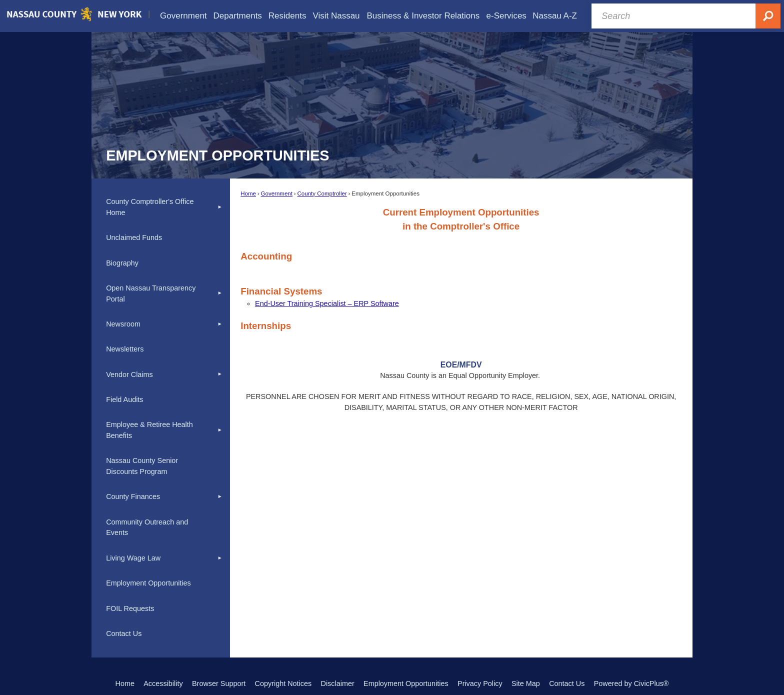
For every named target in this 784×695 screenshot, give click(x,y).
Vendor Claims (129, 374)
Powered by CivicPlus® (631, 683)
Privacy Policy (480, 683)
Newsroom (123, 324)
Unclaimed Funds (134, 237)
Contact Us (124, 633)
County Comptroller (322, 193)
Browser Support (219, 683)
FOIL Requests (130, 608)
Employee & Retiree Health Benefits (149, 430)
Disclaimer (338, 683)
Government (277, 193)
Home (248, 193)
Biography (122, 263)
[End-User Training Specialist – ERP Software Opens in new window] (327, 303)
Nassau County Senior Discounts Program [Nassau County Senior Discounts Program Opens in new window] (142, 466)
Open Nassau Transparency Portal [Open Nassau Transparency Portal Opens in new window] (151, 293)
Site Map (526, 683)
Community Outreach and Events (147, 527)
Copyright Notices (283, 683)
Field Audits (124, 399)
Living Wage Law (133, 558)
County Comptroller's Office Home (150, 207)
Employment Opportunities (148, 583)
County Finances (133, 496)
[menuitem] (183, 16)
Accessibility (163, 683)
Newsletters (125, 349)
